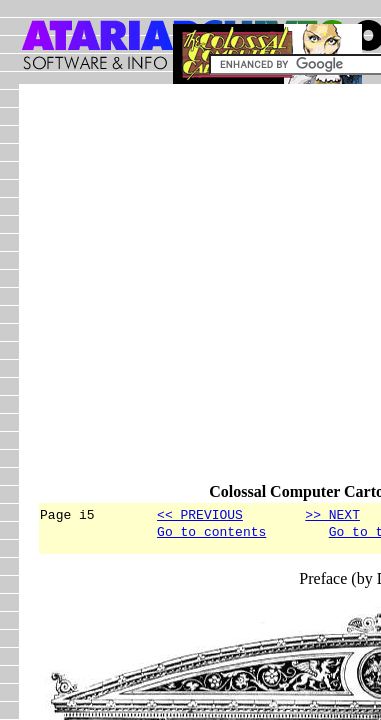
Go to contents (211, 534)
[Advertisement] (190, 292)
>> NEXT (332, 514)
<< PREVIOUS (200, 514)
